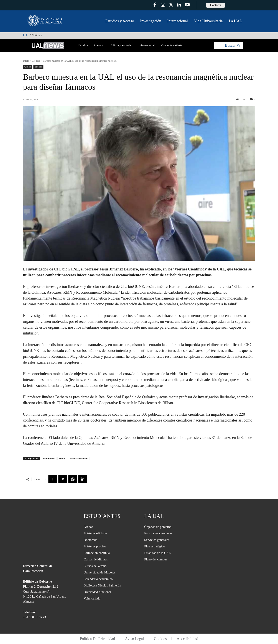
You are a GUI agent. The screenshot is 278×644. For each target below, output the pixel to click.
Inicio (26, 61)
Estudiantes (49, 458)
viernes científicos (79, 458)
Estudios (38, 67)
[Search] (232, 45)
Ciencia (36, 61)
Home (62, 458)
